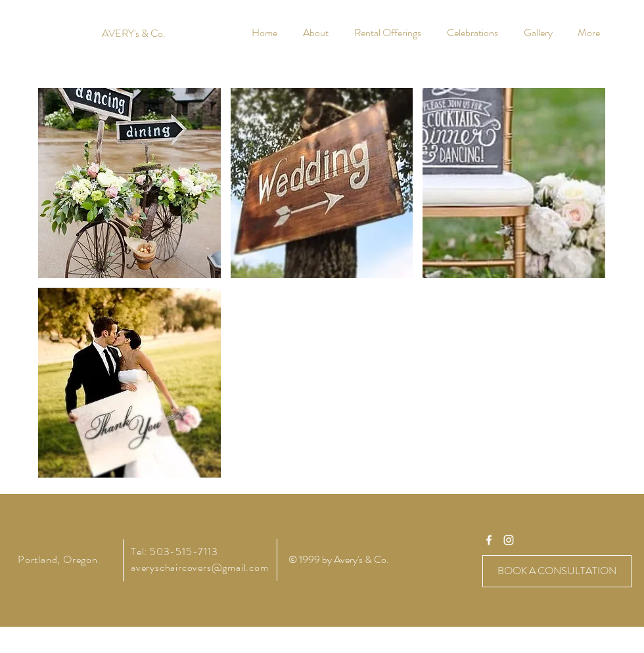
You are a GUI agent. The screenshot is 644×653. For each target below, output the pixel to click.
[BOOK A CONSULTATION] (557, 571)
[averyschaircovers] (489, 540)
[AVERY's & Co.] (134, 34)
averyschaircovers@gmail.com (200, 567)
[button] (129, 183)
